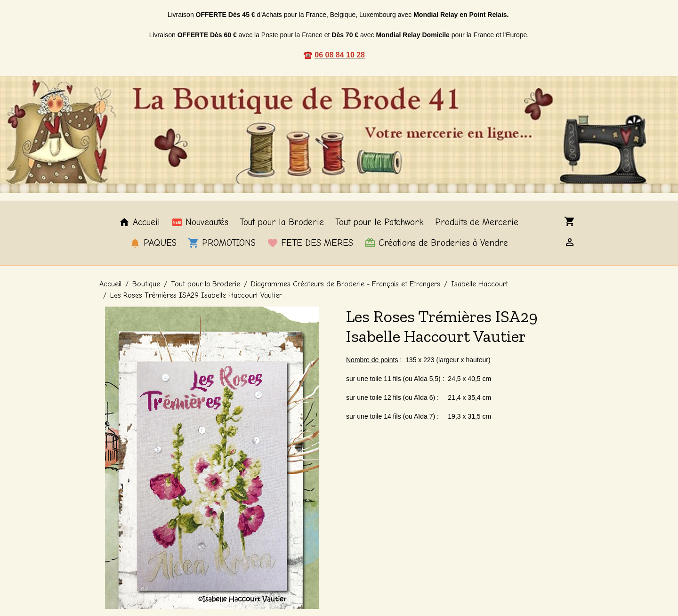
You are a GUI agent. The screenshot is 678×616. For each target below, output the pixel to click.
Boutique (146, 284)
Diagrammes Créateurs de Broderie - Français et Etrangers (346, 284)
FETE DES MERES (310, 243)
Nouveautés (200, 222)
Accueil (139, 222)
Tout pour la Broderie (282, 222)
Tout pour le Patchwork (379, 222)
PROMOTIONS (222, 243)
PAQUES (153, 243)
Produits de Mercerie (477, 222)
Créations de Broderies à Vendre (436, 243)
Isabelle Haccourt (480, 284)
